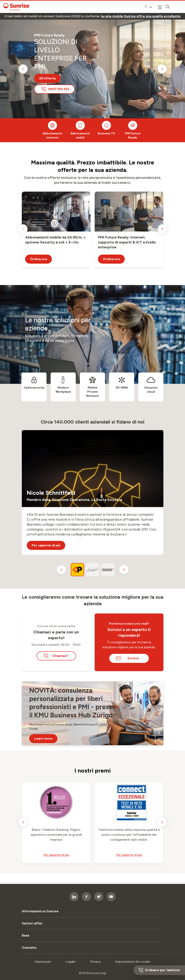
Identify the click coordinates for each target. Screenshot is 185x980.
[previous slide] (23, 69)
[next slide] (162, 69)
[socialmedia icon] (99, 897)
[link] (141, 16)
